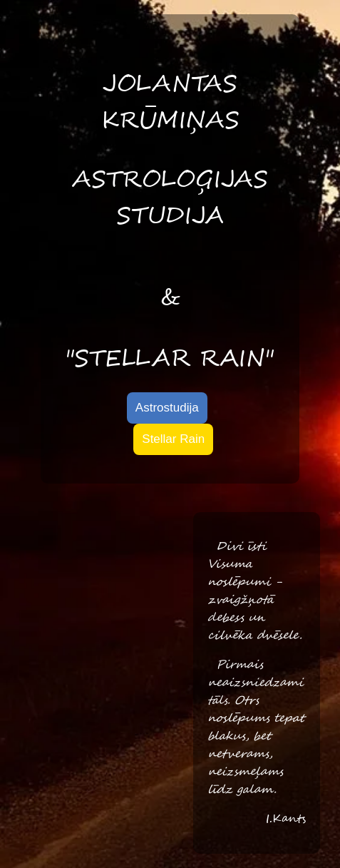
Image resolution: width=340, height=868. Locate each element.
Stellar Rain (173, 439)
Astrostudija (167, 408)
